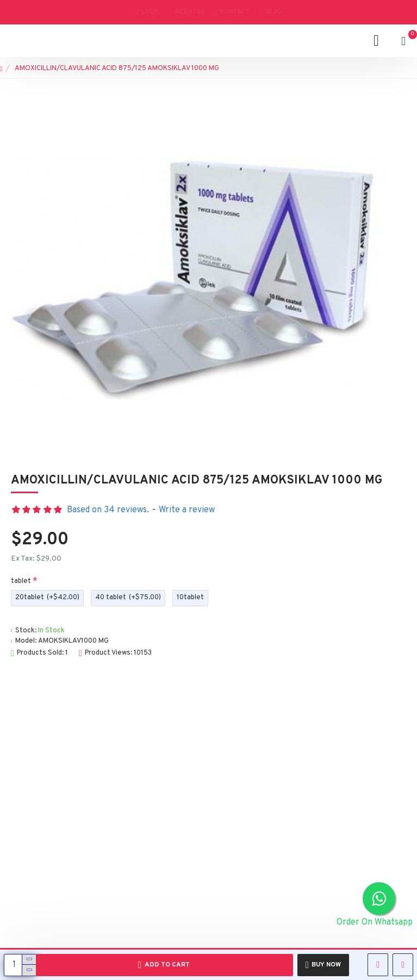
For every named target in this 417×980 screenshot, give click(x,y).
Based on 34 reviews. (108, 510)
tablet (21, 581)
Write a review (187, 510)
